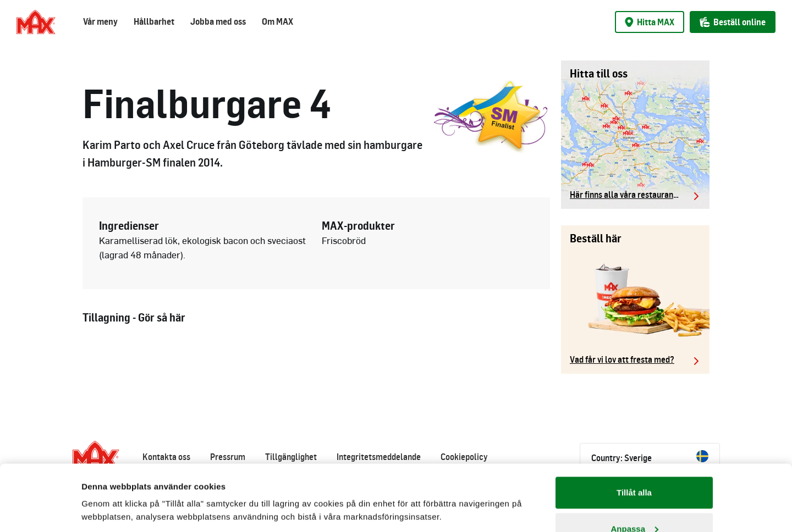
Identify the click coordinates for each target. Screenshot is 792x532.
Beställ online (733, 22)
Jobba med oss (218, 21)
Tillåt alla (634, 431)
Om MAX (277, 21)
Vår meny (100, 21)
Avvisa (634, 503)
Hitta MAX (650, 22)
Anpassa (634, 467)
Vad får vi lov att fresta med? (622, 359)
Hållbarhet (154, 21)
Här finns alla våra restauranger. (628, 195)
